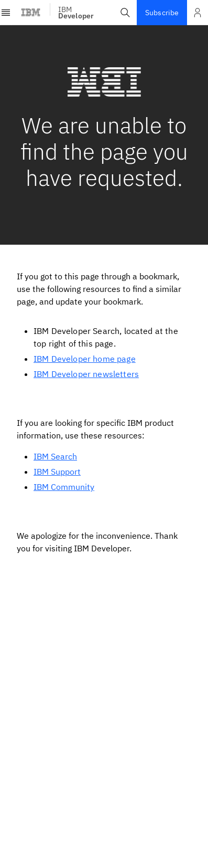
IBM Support (57, 472)
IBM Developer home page (85, 359)
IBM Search (55, 456)
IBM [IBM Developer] (76, 13)
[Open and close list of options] (198, 12)
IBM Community (64, 487)
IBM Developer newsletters (86, 374)
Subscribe (162, 13)
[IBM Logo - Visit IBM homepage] (31, 12)
